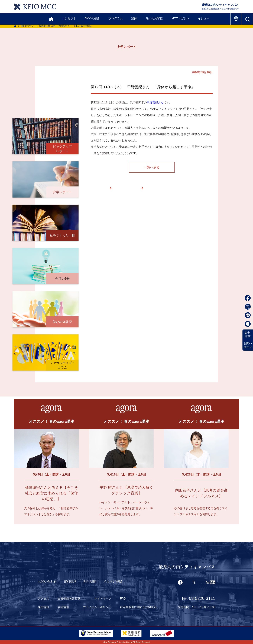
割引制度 (90, 582)
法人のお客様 (154, 18)
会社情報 (63, 607)
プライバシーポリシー (97, 607)
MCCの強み (92, 18)
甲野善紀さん (155, 102)
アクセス (43, 599)
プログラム (116, 18)
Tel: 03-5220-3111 (198, 598)
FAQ (123, 599)
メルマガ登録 (113, 582)
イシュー (204, 18)
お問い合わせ (248, 345)
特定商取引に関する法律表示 (138, 607)
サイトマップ (103, 599)
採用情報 (43, 607)
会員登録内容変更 (69, 599)
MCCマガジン (180, 18)
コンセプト (69, 18)
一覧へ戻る (152, 167)
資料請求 (248, 334)
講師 (134, 18)
